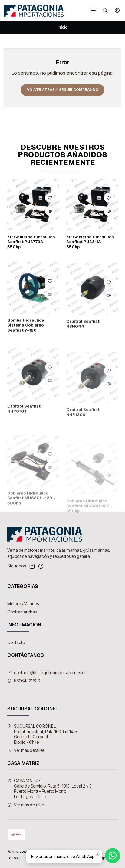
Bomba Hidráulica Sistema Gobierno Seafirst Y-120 (26, 343)
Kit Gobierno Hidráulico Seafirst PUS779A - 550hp (31, 242)
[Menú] (93, 10)
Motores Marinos (23, 604)
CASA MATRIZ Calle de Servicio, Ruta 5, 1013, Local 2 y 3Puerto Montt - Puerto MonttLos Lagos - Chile (49, 788)
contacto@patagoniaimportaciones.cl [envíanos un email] (46, 673)
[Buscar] (105, 10)
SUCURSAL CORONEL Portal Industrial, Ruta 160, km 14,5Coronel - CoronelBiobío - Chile (42, 734)
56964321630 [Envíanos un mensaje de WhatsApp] (24, 681)
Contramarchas (22, 612)
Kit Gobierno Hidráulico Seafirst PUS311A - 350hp (90, 242)
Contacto (16, 642)
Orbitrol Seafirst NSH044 (83, 348)
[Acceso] (117, 10)
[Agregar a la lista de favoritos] (50, 198)
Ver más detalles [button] (26, 750)
